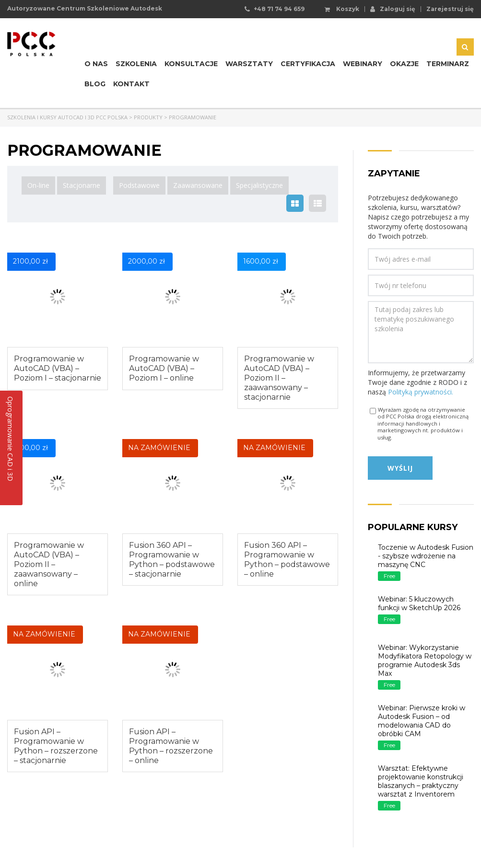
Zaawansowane (198, 185)
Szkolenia (136, 64)
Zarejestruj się (450, 9)
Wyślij (400, 468)
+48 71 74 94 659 (279, 9)
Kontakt (131, 84)
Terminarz (448, 64)
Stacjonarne (82, 185)
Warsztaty (249, 64)
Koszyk (342, 9)
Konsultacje (191, 64)
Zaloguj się (393, 9)
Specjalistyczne (259, 185)
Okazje (404, 64)
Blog (95, 84)
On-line (38, 185)
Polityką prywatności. (421, 392)
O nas (96, 64)
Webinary (363, 64)
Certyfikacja (308, 64)
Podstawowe (139, 185)
